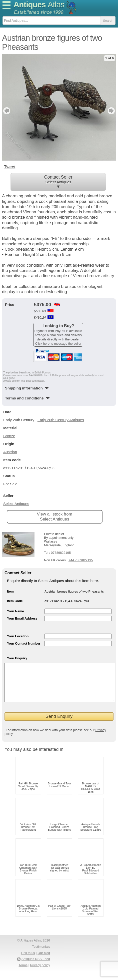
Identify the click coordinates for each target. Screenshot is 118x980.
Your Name (15, 611)
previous (6, 111)
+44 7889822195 (81, 560)
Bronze (9, 436)
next (112, 111)
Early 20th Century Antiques (61, 420)
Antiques (39, 5)
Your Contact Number (24, 643)
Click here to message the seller (58, 344)
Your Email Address (22, 618)
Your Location (18, 636)
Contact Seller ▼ (58, 182)
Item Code (15, 601)
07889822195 (61, 553)
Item (10, 591)
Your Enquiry (17, 658)
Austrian (10, 452)
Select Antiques (16, 504)
